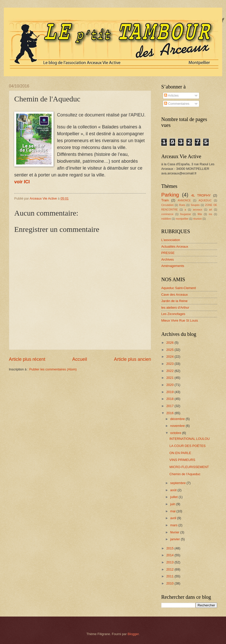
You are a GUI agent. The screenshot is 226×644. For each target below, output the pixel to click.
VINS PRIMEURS (182, 460)
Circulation (167, 205)
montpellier (182, 219)
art (211, 210)
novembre (178, 426)
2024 (170, 357)
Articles (171, 95)
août (174, 490)
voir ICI (22, 182)
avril (174, 518)
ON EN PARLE (180, 453)
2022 (170, 371)
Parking (170, 195)
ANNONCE (184, 200)
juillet (174, 497)
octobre (176, 433)
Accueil (79, 359)
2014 (170, 555)
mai (173, 511)
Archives (167, 259)
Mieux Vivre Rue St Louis (180, 320)
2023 (170, 364)
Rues (182, 205)
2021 (170, 378)
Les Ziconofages (173, 314)
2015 (170, 548)
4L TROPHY (201, 195)
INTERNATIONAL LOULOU (189, 439)
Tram (165, 200)
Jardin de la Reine (174, 301)
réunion (197, 219)
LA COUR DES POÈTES (187, 446)
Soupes (195, 205)
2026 (170, 343)
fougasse (186, 214)
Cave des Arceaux (175, 295)
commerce (167, 214)
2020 (170, 385)
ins (210, 214)
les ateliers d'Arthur (175, 308)
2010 (170, 583)
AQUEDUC (205, 200)
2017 (170, 406)
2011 (170, 576)
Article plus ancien (133, 359)
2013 (170, 562)
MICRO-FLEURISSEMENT (189, 467)
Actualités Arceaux (175, 246)
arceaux (198, 210)
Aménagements (173, 266)
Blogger (133, 634)
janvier (175, 539)
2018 (170, 399)
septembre (178, 483)
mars (174, 525)
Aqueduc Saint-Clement (179, 288)
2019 (170, 392)
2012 (170, 569)
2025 (170, 350)
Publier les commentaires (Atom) (53, 369)
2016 (170, 413)
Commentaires (177, 104)
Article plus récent (27, 359)
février (175, 532)
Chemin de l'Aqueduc (185, 474)
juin (173, 504)
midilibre (166, 219)
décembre (178, 419)
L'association (171, 240)
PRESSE (168, 253)
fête (200, 214)
